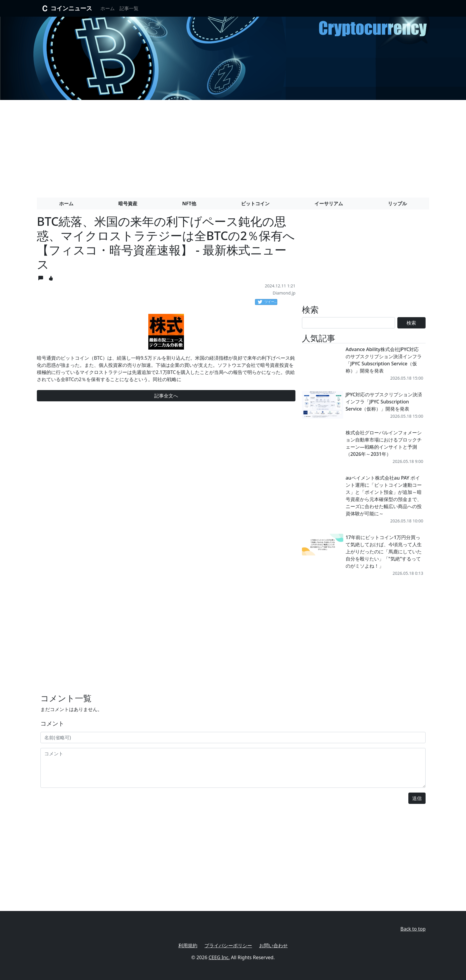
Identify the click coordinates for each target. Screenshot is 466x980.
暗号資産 (128, 203)
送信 (417, 798)
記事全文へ (166, 396)
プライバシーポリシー (228, 945)
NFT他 (189, 203)
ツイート (267, 302)
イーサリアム (329, 203)
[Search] (348, 323)
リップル (397, 203)
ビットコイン (255, 203)
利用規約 (188, 945)
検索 (411, 323)
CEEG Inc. (219, 957)
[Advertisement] (233, 146)
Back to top (413, 929)
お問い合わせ (273, 945)
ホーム (108, 8)
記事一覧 (129, 8)
